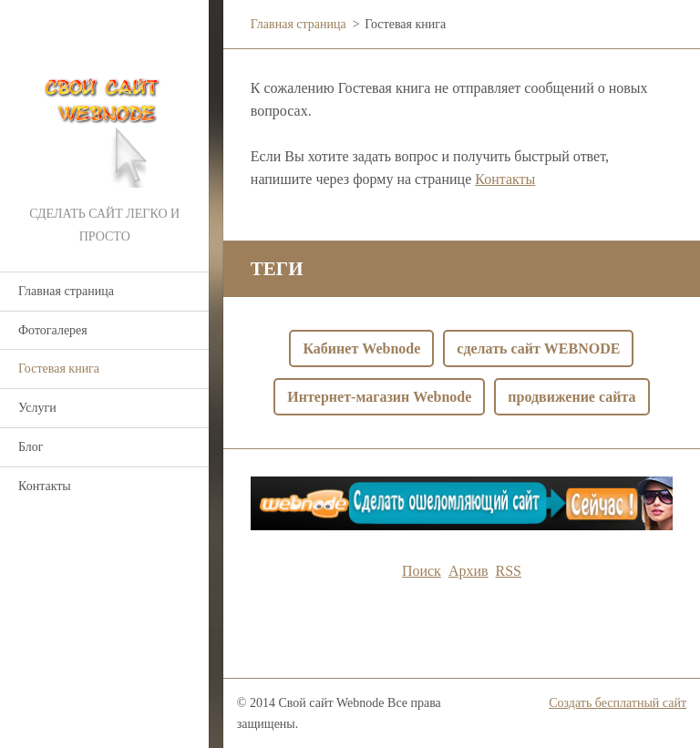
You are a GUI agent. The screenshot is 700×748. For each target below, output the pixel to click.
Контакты (45, 486)
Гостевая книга (59, 369)
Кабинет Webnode (361, 348)
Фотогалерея (53, 330)
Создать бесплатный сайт (618, 703)
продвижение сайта (571, 397)
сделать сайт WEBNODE (538, 348)
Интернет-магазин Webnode (379, 397)
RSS (509, 571)
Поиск (422, 571)
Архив (468, 571)
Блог (31, 447)
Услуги (37, 408)
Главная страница (66, 291)
